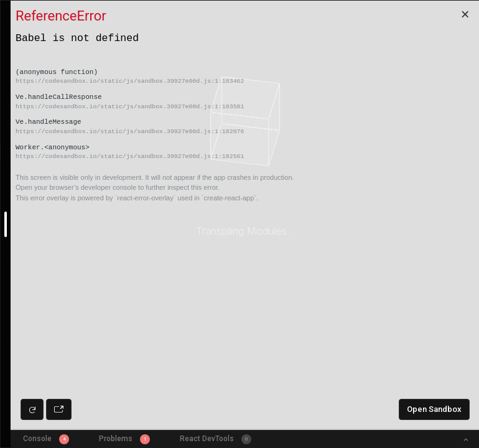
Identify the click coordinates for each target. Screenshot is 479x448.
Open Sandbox (434, 409)
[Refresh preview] (32, 409)
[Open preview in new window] (59, 409)
